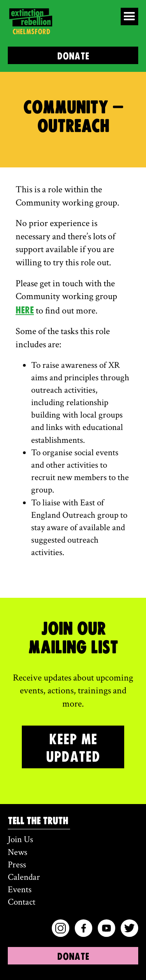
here (25, 309)
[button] (129, 17)
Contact (22, 902)
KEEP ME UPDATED (73, 747)
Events (20, 889)
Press (17, 865)
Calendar (24, 877)
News (18, 852)
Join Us (20, 839)
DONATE (73, 55)
